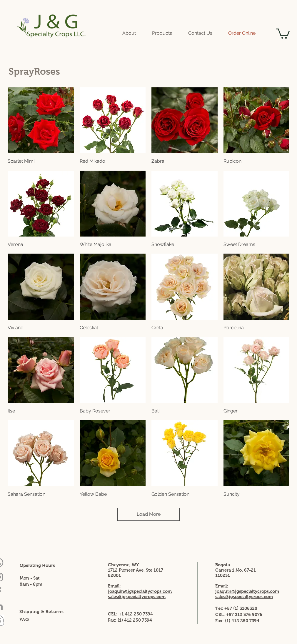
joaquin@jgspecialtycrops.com (247, 591)
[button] (283, 33)
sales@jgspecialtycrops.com (244, 596)
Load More (149, 514)
